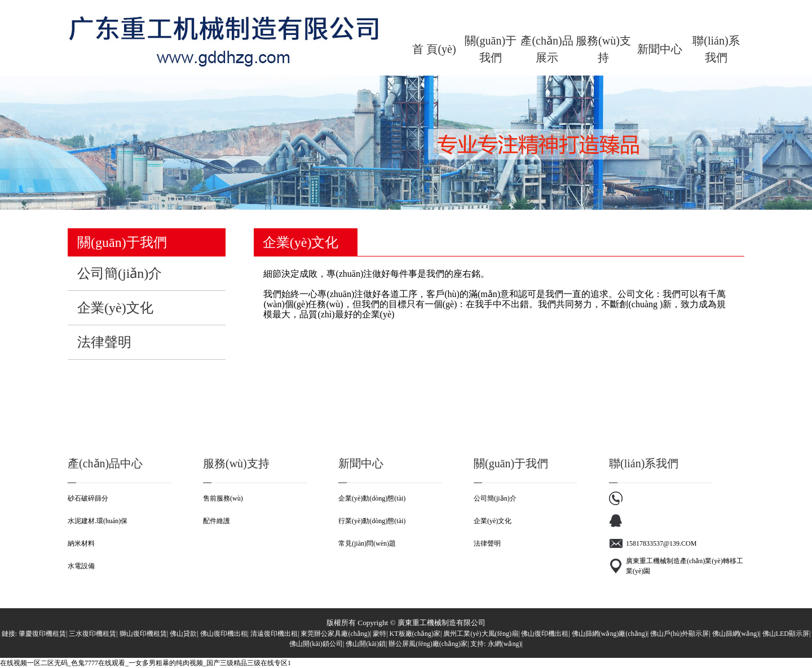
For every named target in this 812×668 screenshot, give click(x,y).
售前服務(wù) (223, 498)
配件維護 (217, 521)
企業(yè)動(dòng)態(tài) (372, 498)
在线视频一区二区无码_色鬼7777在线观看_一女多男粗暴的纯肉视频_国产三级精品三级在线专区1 (145, 663)
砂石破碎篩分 (88, 498)
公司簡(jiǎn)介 (495, 498)
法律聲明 (487, 543)
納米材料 (81, 543)
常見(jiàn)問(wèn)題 (367, 543)
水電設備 (81, 566)
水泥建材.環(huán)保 (98, 521)
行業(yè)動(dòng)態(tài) (372, 521)
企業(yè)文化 (493, 521)
